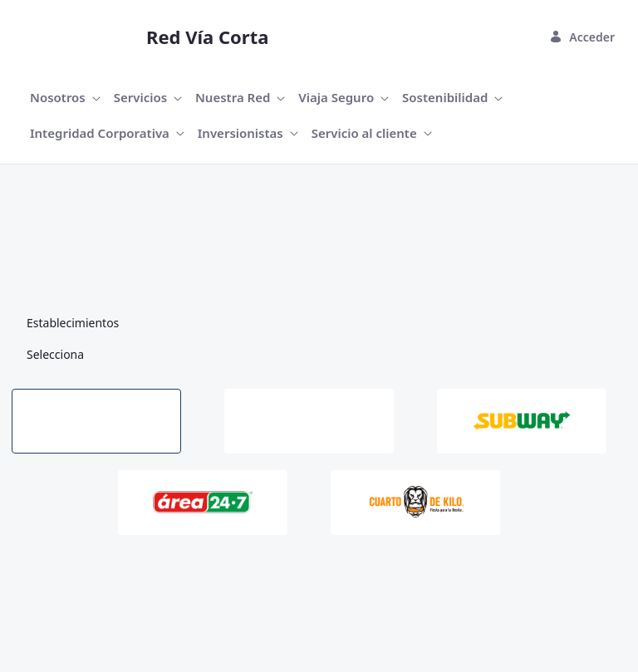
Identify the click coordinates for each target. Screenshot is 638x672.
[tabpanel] (319, 553)
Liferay (144, 623)
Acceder (582, 37)
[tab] (97, 421)
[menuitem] (65, 98)
